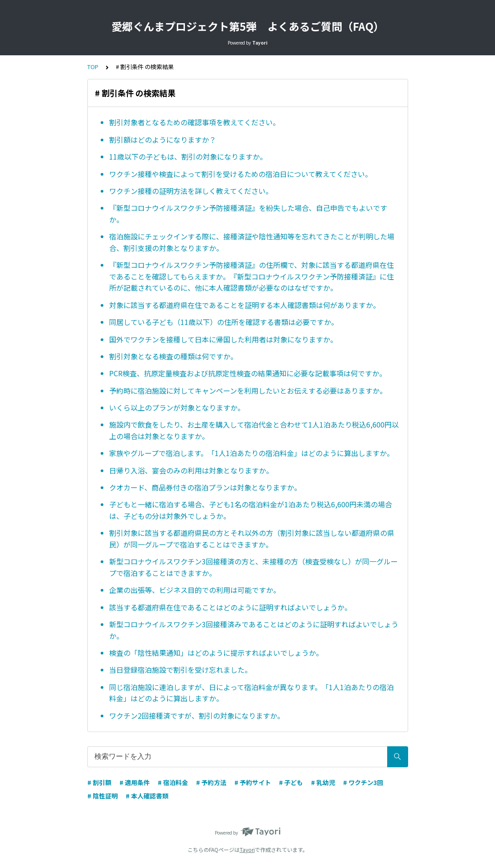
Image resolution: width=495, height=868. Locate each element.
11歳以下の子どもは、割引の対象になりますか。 (188, 156)
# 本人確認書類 (147, 796)
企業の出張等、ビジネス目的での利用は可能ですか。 (195, 590)
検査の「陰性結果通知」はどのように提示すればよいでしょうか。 (216, 653)
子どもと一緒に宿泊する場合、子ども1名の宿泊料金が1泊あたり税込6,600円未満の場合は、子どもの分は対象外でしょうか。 (251, 510)
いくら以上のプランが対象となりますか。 (177, 407)
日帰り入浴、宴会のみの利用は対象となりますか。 (191, 470)
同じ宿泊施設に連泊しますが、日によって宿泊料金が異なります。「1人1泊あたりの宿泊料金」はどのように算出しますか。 (252, 693)
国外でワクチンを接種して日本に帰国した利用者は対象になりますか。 (223, 339)
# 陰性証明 (102, 796)
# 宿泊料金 (173, 782)
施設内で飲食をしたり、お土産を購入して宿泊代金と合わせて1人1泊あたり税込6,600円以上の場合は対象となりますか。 (254, 430)
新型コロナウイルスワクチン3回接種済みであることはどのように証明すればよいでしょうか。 (254, 630)
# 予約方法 (211, 782)
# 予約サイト (253, 782)
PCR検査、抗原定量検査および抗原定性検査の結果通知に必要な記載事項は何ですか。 (248, 373)
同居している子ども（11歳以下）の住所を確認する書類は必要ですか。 (224, 322)
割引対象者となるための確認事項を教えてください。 (194, 122)
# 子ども (291, 782)
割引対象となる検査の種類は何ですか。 (173, 356)
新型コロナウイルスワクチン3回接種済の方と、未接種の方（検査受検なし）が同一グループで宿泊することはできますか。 (254, 567)
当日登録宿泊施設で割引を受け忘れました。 (180, 670)
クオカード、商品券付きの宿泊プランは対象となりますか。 (205, 487)
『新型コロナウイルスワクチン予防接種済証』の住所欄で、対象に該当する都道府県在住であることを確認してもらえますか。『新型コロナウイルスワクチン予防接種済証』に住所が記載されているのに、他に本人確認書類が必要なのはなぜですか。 (252, 276)
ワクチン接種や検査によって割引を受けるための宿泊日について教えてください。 (241, 174)
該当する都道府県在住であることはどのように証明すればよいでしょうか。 (230, 607)
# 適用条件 (135, 782)
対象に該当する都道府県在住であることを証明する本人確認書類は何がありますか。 (245, 305)
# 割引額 (99, 782)
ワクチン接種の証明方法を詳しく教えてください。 (191, 191)
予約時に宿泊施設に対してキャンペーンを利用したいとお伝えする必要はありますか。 (248, 391)
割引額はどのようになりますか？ (163, 140)
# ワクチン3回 (363, 782)
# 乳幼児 (323, 782)
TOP (93, 67)
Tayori (247, 849)
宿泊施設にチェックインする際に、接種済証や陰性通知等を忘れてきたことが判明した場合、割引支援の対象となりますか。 (252, 242)
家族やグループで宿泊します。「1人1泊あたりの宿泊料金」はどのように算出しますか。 (252, 453)
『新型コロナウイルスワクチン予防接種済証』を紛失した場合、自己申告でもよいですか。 (248, 214)
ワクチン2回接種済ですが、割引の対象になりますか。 (197, 716)
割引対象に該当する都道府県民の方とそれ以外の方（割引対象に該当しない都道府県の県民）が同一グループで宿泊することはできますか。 (252, 539)
